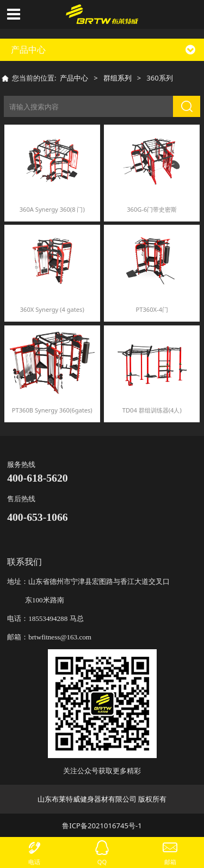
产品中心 (74, 78)
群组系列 (118, 78)
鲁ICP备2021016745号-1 (102, 826)
